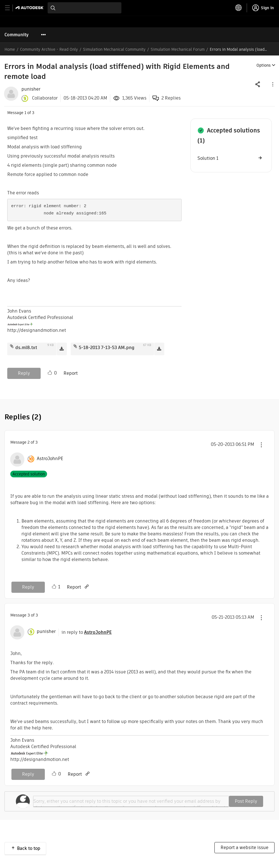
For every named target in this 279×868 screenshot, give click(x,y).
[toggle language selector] (239, 8)
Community (17, 35)
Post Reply (246, 801)
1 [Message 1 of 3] (25, 113)
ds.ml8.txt (26, 348)
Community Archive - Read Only (49, 49)
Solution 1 (208, 158)
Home (10, 49)
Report (71, 373)
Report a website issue (244, 848)
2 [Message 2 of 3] (29, 442)
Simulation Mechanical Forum (178, 49)
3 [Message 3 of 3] (29, 615)
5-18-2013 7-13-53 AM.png (107, 348)
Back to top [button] (29, 848)
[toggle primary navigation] (10, 8)
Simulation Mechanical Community (114, 49)
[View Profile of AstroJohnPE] (50, 459)
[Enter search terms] (85, 8)
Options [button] (264, 65)
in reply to (87, 632)
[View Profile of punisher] (31, 89)
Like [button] (50, 373)
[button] (272, 84)
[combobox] (85, 8)
